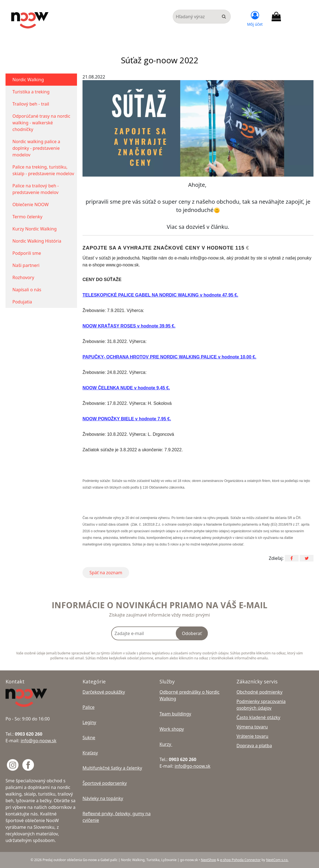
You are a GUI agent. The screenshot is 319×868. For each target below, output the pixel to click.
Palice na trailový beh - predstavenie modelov (36, 189)
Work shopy (172, 729)
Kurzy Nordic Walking (34, 229)
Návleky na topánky (103, 798)
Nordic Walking (28, 80)
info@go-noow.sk (39, 741)
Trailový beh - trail (31, 104)
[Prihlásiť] (255, 18)
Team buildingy (175, 714)
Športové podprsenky (105, 783)
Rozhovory (23, 277)
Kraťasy (90, 753)
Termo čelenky (27, 217)
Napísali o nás (27, 290)
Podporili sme (27, 253)
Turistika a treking (31, 92)
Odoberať (192, 633)
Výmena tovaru (252, 727)
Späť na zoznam (106, 573)
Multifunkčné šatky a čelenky (112, 768)
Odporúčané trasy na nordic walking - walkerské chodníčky (41, 123)
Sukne (89, 738)
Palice (89, 707)
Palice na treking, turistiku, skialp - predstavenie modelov (43, 170)
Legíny (89, 722)
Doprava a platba (254, 746)
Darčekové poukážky (104, 692)
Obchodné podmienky (260, 692)
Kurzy (166, 744)
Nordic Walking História (37, 241)
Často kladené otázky (258, 717)
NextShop (208, 860)
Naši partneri (26, 265)
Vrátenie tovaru (252, 736)
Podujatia (22, 302)
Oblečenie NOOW (30, 204)
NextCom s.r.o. (277, 860)
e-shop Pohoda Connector (240, 860)
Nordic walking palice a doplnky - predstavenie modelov (36, 148)
